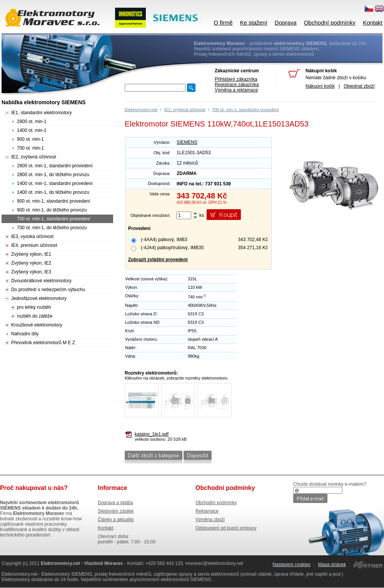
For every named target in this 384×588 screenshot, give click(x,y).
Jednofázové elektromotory (39, 298)
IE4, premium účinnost (34, 245)
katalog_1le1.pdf (152, 434)
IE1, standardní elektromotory (41, 113)
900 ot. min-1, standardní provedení (53, 201)
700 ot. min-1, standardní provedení (245, 110)
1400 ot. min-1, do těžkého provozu (53, 192)
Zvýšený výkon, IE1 (31, 254)
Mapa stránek (332, 565)
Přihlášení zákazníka (236, 79)
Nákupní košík (320, 86)
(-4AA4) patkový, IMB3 (164, 240)
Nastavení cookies (292, 565)
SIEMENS (187, 142)
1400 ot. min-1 (32, 130)
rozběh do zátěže (35, 316)
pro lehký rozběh (34, 307)
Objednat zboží (359, 86)
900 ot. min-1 (30, 139)
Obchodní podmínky (330, 22)
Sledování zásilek (116, 511)
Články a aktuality (116, 520)
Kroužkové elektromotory (37, 325)
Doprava (286, 22)
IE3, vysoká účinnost (32, 237)
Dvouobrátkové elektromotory (41, 281)
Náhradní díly (25, 334)
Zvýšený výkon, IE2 (31, 263)
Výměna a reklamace (236, 90)
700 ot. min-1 (30, 148)
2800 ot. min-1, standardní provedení (55, 166)
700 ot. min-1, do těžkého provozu (52, 228)
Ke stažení (254, 22)
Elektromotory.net (141, 110)
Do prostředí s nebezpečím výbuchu (48, 290)
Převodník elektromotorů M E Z (43, 343)
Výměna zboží (210, 520)
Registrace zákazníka (237, 85)
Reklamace (207, 511)
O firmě (223, 22)
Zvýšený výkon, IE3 (31, 272)
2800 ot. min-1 (32, 122)
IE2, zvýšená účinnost (185, 110)
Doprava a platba (115, 503)
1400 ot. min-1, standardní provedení (55, 183)
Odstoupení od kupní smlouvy (226, 528)
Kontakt (373, 22)
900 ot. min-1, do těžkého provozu (52, 210)
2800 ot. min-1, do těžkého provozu (53, 175)
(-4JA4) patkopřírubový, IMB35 (172, 248)
